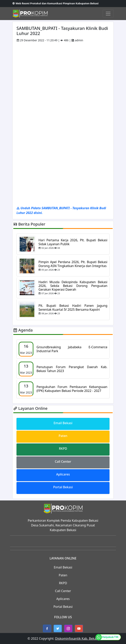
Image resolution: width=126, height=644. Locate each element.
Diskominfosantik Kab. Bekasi (77, 638)
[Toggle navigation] (108, 14)
